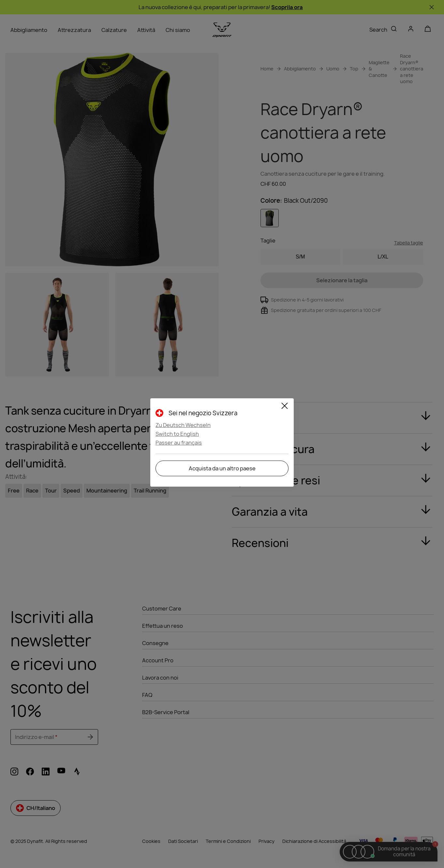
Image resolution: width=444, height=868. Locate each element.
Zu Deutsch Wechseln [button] (183, 425)
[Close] (285, 407)
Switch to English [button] (177, 434)
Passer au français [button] (179, 443)
